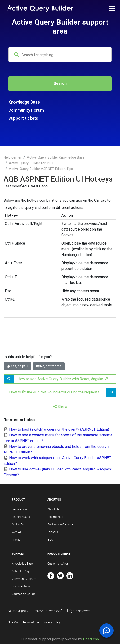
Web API (17, 532)
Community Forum (26, 110)
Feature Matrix (21, 517)
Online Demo (20, 525)
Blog (50, 540)
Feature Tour (20, 509)
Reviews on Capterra (60, 525)
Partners (53, 532)
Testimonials (55, 517)
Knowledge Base (24, 102)
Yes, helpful (17, 366)
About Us (53, 509)
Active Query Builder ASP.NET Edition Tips (41, 169)
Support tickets (23, 118)
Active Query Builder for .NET (31, 163)
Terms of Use (31, 622)
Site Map (14, 622)
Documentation (22, 586)
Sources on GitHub (24, 594)
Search (60, 84)
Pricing (16, 540)
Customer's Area (58, 564)
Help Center (13, 158)
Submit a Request (23, 571)
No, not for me (49, 366)
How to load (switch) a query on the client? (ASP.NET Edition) (56, 429)
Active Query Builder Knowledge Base (56, 158)
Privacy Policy (52, 622)
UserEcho (91, 639)
